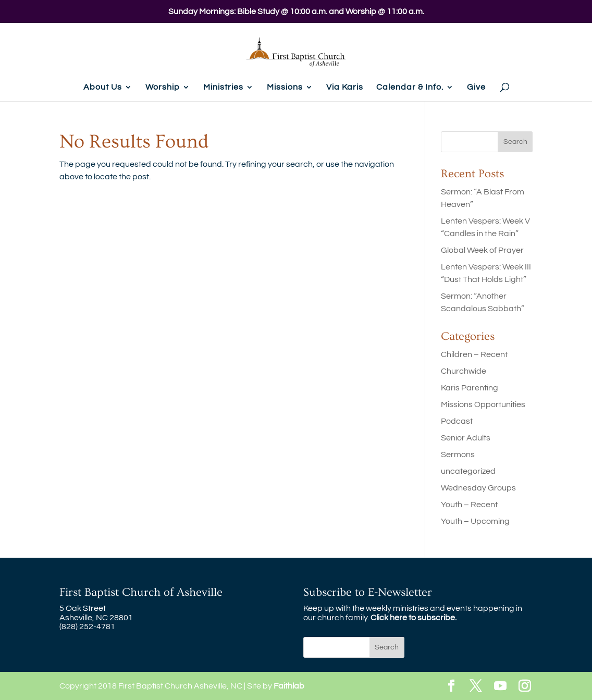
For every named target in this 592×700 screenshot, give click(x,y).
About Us (103, 87)
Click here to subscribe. (414, 618)
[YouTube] (500, 687)
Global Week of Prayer (482, 250)
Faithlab (289, 686)
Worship (163, 87)
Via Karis (345, 87)
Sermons (458, 455)
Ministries (223, 87)
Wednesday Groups (478, 488)
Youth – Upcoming (475, 521)
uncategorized (468, 471)
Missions (285, 87)
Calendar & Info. (410, 87)
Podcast (457, 421)
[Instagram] (525, 687)
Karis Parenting (470, 388)
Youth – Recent (469, 505)
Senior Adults (466, 438)
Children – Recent (474, 354)
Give (476, 87)
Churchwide (464, 371)
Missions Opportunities (483, 404)
